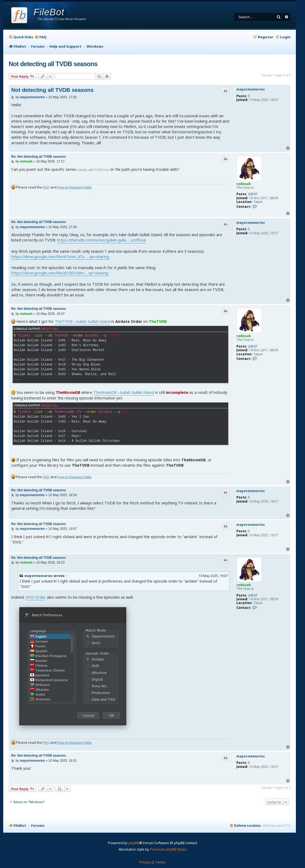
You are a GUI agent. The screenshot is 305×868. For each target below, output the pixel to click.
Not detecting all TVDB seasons (53, 64)
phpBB (134, 843)
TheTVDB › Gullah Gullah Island (83, 321)
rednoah (244, 184)
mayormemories (251, 89)
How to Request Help (74, 187)
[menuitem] (41, 37)
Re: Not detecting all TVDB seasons (38, 157)
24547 (253, 194)
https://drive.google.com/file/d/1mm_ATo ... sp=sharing (60, 257)
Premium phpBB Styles (168, 849)
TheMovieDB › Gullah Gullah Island (124, 392)
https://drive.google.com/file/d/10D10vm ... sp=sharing (60, 273)
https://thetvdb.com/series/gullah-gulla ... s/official (101, 240)
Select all (50, 329)
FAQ (46, 187)
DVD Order (36, 597)
